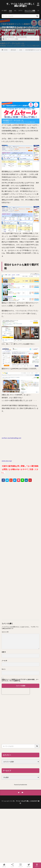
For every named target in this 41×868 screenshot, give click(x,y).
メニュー (20, 865)
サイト (4, 669)
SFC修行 (4, 11)
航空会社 (13, 50)
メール (4, 661)
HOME (6, 50)
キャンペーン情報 (30, 11)
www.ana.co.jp (7, 461)
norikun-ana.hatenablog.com (11, 438)
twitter (29, 865)
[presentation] (16, 691)
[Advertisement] (20, 77)
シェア (12, 865)
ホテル (20, 11)
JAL (15, 11)
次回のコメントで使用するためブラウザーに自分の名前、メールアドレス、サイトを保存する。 (20, 680)
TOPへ (37, 865)
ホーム (4, 865)
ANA (10, 11)
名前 (4, 652)
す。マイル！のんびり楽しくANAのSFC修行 (21, 5)
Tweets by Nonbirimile (20, 785)
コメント (5, 632)
